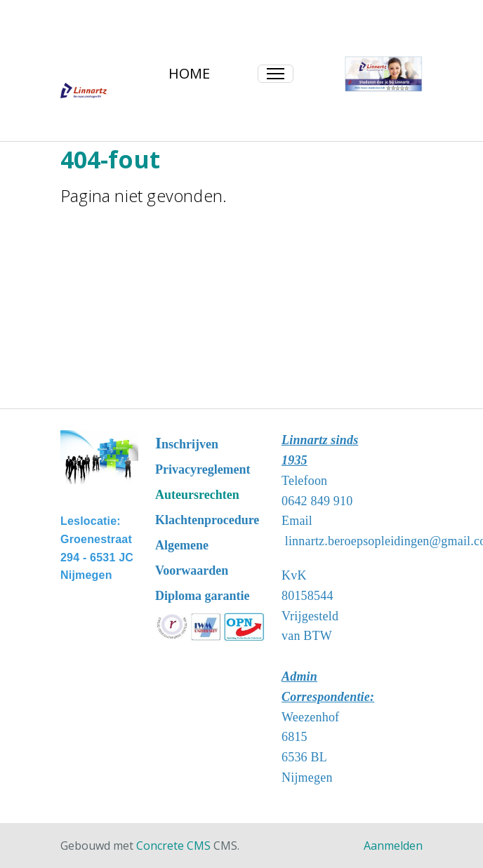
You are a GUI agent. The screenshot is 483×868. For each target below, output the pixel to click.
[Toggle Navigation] (276, 74)
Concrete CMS (173, 846)
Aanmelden (393, 846)
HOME (189, 73)
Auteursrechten (197, 495)
